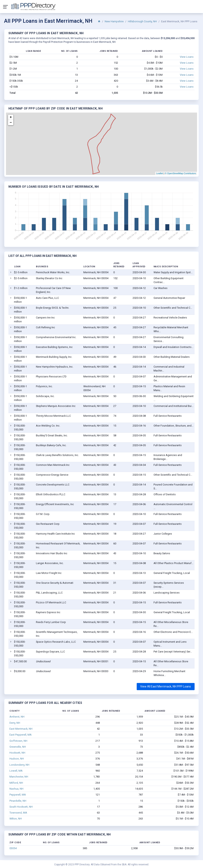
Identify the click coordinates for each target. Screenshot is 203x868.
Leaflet (160, 173)
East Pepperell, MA (21, 735)
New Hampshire (114, 21)
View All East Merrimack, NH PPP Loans (166, 686)
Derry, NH (15, 723)
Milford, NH (16, 783)
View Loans (187, 57)
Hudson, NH (17, 759)
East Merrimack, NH (21, 729)
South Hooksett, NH (21, 807)
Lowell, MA (16, 771)
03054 (13, 848)
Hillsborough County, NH (142, 21)
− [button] (11, 123)
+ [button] (11, 117)
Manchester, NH (19, 777)
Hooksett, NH (17, 753)
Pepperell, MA (18, 795)
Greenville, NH (18, 747)
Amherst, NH (17, 717)
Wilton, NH (16, 819)
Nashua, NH (16, 789)
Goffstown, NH (18, 741)
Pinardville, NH (18, 801)
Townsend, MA (18, 813)
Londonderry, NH (19, 765)
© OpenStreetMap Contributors (180, 173)
